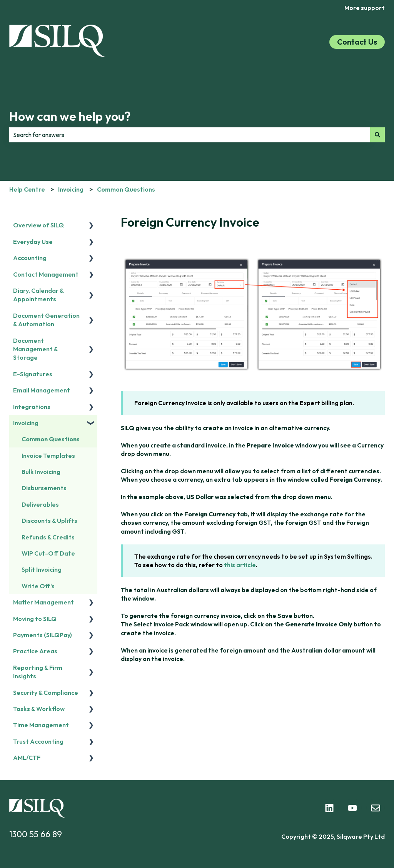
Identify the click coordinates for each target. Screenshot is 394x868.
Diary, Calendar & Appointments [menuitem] (38, 295)
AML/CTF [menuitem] (27, 758)
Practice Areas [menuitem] (35, 651)
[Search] (377, 135)
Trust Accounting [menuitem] (38, 741)
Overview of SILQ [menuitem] (38, 225)
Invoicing (71, 189)
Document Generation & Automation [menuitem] (46, 320)
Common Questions (126, 189)
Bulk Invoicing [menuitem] (41, 472)
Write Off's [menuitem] (38, 586)
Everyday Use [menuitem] (33, 242)
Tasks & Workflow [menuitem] (39, 709)
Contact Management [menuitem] (46, 274)
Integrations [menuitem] (32, 407)
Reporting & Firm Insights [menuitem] (38, 672)
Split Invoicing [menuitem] (42, 569)
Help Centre (27, 189)
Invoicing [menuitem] (26, 423)
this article (240, 565)
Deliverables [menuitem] (40, 504)
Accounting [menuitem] (30, 258)
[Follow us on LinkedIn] (329, 808)
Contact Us (357, 42)
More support (365, 8)
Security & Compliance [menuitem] (46, 693)
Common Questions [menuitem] (51, 439)
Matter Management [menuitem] (43, 602)
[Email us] (376, 808)
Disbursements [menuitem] (44, 488)
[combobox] (190, 135)
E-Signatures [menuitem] (33, 374)
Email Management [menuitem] (42, 390)
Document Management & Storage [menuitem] (35, 349)
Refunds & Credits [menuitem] (48, 537)
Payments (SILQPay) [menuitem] (43, 635)
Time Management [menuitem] (41, 725)
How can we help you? (70, 116)
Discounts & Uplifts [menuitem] (49, 521)
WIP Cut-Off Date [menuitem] (48, 553)
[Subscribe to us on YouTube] (352, 808)
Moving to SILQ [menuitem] (35, 619)
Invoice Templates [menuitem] (48, 456)
